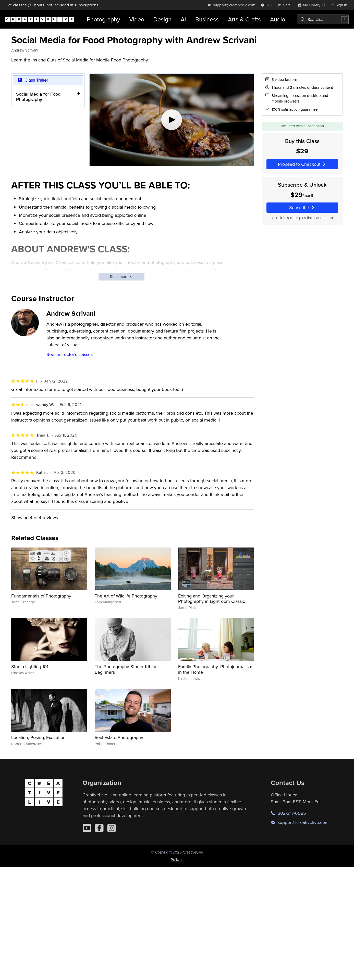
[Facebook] (99, 828)
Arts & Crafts (244, 19)
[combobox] (323, 19)
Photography (103, 19)
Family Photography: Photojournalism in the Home (215, 669)
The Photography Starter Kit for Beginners (126, 669)
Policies (177, 860)
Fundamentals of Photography (41, 596)
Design (162, 19)
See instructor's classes (70, 354)
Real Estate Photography (119, 737)
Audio (278, 19)
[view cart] (285, 5)
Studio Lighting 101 (30, 666)
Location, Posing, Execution (38, 737)
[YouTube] (87, 828)
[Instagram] (112, 828)
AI (183, 19)
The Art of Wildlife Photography (126, 596)
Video (137, 19)
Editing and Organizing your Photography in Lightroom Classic (212, 599)
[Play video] (172, 120)
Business (207, 19)
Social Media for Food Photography (38, 97)
